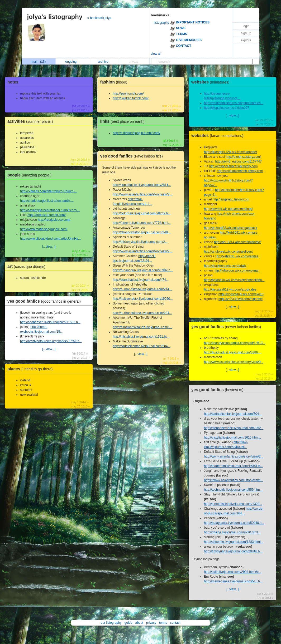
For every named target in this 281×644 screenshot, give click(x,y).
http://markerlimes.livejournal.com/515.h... (233, 581)
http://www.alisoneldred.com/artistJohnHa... (50, 239)
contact (175, 623)
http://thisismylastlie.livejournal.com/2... (140, 242)
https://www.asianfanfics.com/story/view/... (234, 480)
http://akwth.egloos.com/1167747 (238, 161)
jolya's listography (55, 17)
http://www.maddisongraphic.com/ (44, 229)
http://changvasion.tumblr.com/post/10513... (235, 343)
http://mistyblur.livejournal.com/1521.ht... (141, 337)
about (139, 623)
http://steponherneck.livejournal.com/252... (234, 428)
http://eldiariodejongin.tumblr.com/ (136, 133)
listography (161, 23)
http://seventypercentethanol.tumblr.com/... (50, 210)
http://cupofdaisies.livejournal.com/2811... (142, 185)
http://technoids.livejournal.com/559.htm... (233, 490)
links (124, 121)
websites (212, 82)
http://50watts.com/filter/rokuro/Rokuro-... (49, 191)
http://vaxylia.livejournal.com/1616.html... (232, 437)
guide (128, 623)
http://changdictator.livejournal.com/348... (141, 232)
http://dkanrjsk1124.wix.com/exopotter (230, 152)
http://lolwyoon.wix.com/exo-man (237, 271)
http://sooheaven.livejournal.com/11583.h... (50, 322)
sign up (246, 33)
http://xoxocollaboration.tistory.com (234, 166)
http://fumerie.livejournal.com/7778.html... (142, 223)
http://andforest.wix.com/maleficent (228, 252)
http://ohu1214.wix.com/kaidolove (237, 242)
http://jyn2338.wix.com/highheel (240, 299)
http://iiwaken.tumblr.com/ (130, 98)
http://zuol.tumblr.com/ (128, 94)
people (31, 175)
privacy (151, 623)
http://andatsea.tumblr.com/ (47, 215)
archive (105, 62)
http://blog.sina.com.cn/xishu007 (227, 108)
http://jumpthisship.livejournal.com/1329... (233, 504)
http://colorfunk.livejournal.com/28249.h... (142, 213)
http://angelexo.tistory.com (231, 199)
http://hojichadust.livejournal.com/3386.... (233, 352)
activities (31, 121)
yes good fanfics (45, 301)
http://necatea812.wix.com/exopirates (230, 289)
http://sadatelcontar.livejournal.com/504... (141, 346)
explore (246, 40)
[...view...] (49, 247)
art (28, 266)
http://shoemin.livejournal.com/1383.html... (234, 542)
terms (163, 623)
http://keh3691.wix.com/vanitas (236, 256)
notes (13, 82)
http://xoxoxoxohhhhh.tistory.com (240, 171)
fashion (115, 82)
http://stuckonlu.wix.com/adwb (225, 266)
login (246, 26)
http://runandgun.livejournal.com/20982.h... (143, 270)
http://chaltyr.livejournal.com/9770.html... (232, 532)
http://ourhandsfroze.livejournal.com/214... (142, 289)
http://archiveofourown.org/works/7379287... (51, 341)
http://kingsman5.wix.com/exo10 (241, 294)
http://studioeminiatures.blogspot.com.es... (234, 103)
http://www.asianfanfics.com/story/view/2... (142, 194)
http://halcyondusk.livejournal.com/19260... (143, 299)
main (39, 62)
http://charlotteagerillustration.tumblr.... (47, 201)
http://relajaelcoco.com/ (54, 220)
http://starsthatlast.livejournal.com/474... (140, 280)
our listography (111, 623)
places (31, 369)
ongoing (72, 62)
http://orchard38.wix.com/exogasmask (230, 228)
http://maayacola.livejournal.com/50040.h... (234, 523)
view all (156, 54)
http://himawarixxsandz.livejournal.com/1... (142, 327)
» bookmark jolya (99, 18)
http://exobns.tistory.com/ (243, 157)
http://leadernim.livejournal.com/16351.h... (233, 466)
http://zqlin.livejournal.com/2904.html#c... (233, 572)
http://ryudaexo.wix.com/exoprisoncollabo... (234, 280)
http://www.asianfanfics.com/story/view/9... (234, 362)
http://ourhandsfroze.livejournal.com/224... (142, 313)
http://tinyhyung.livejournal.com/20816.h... (233, 551)
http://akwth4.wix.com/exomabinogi (228, 209)
